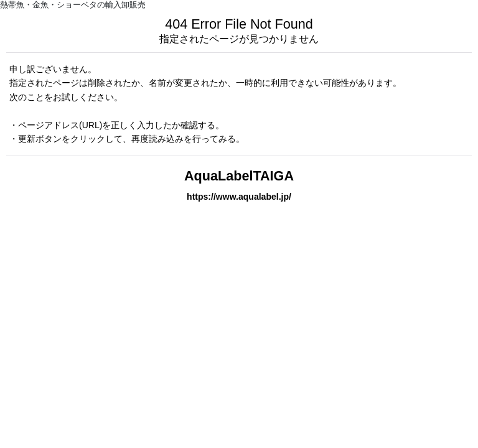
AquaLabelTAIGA (239, 176)
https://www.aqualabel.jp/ (239, 197)
